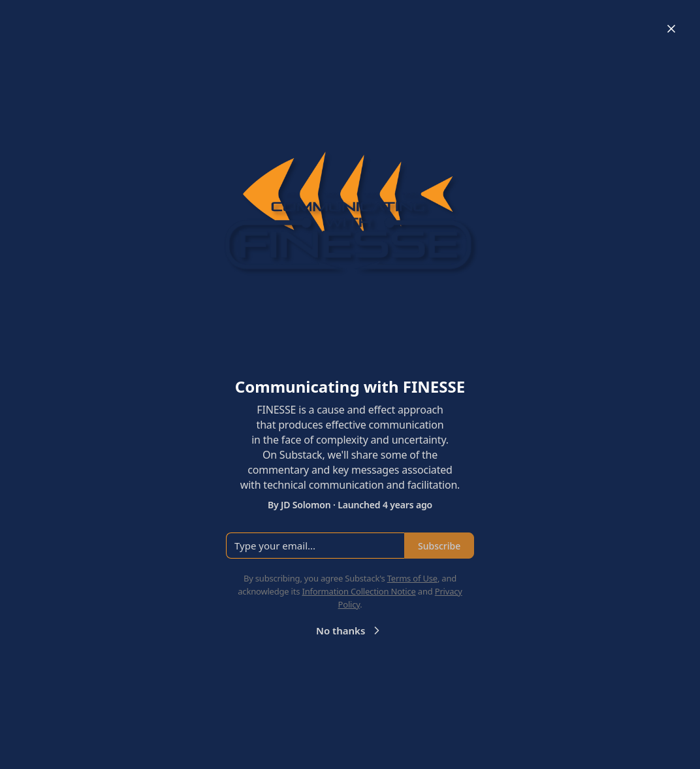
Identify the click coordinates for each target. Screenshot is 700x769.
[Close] (671, 29)
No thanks (350, 630)
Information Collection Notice (358, 591)
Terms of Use (412, 578)
